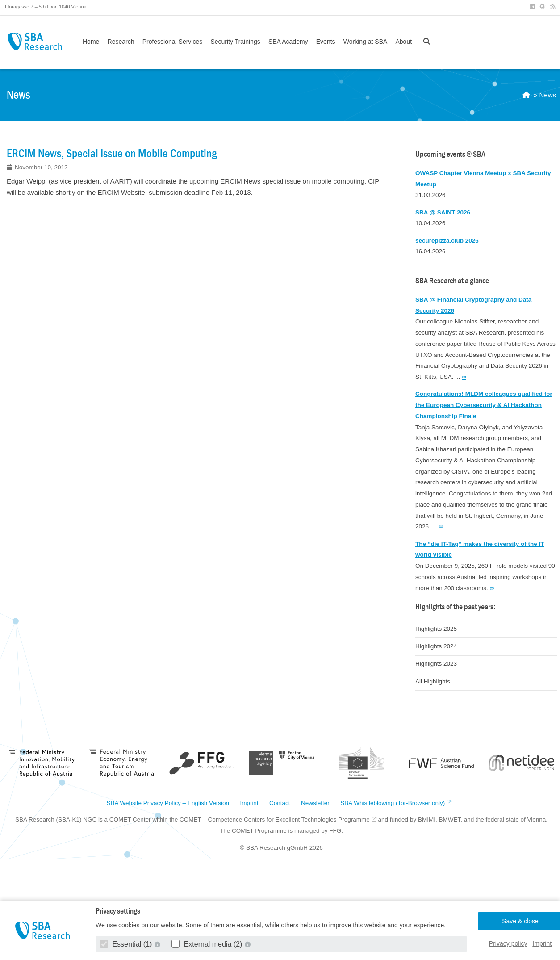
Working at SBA (366, 42)
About (403, 42)
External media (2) (208, 944)
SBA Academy (288, 42)
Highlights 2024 (436, 646)
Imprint (542, 943)
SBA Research (35, 41)
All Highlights (433, 681)
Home (91, 42)
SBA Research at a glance (452, 281)
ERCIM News (240, 181)
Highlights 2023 (436, 664)
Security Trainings (235, 42)
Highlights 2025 (436, 629)
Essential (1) (127, 944)
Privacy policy (508, 943)
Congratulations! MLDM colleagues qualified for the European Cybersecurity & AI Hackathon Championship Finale (484, 405)
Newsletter (315, 803)
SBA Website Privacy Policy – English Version (168, 803)
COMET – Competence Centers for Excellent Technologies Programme (275, 820)
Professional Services (173, 42)
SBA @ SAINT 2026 (443, 212)
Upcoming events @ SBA (450, 154)
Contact (280, 803)
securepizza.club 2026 (447, 241)
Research (121, 42)
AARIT (120, 181)
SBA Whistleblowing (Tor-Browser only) (393, 803)
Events (326, 42)
